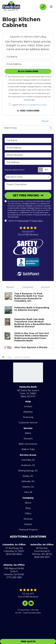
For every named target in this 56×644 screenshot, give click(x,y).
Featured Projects (28, 530)
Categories (27, 287)
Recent (10, 287)
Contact (28, 406)
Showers (28, 439)
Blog (28, 508)
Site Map (35, 610)
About (28, 503)
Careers (28, 524)
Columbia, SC (28, 460)
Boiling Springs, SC (28, 471)
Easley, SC (28, 476)
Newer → (47, 121)
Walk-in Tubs (28, 449)
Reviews (28, 519)
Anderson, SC (28, 465)
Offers (28, 513)
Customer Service (28, 423)
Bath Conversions (28, 444)
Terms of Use (27, 105)
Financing (28, 417)
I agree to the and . (28, 105)
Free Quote (28, 641)
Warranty (28, 412)
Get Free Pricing (26, 195)
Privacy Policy (42, 105)
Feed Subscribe (28, 111)
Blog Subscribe (28, 71)
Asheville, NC (28, 481)
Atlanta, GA (28, 487)
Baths (28, 433)
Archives (45, 287)
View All (28, 492)
